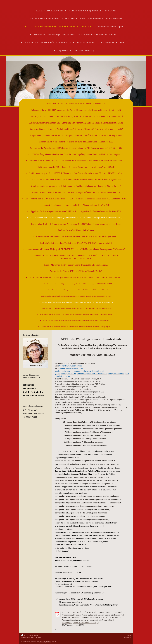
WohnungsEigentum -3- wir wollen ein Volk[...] (81, 623)
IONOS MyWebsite (45, 642)
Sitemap (36, 635)
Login (129, 635)
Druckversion (27, 635)
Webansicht (127, 637)
